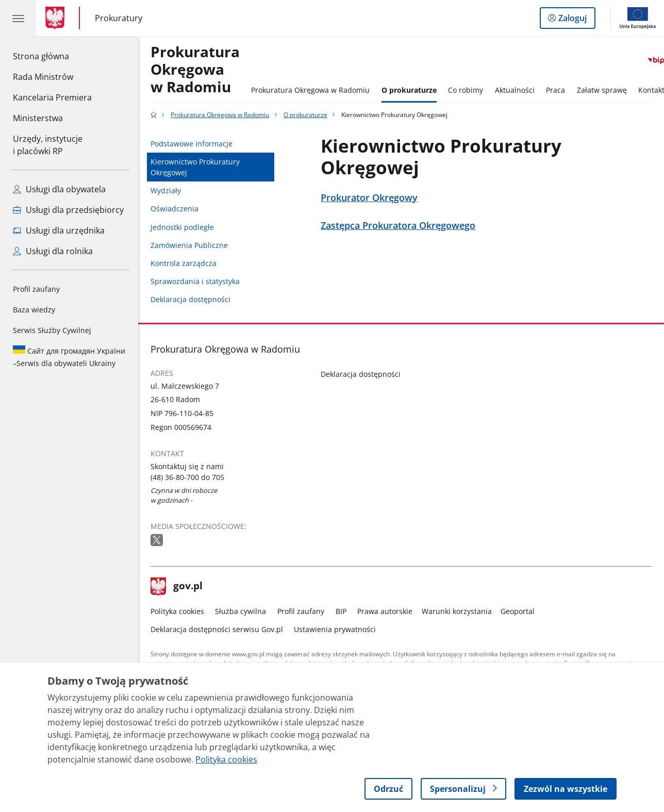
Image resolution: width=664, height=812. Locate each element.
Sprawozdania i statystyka (195, 281)
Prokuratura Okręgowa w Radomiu (195, 70)
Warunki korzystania (457, 611)
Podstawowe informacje (192, 144)
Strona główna (52, 56)
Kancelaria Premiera (52, 97)
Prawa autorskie (385, 611)
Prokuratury (119, 18)
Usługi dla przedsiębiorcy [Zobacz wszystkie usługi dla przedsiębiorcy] (68, 210)
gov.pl (177, 587)
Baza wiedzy (34, 310)
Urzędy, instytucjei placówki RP (48, 145)
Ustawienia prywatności (335, 629)
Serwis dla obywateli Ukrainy (69, 357)
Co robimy (466, 90)
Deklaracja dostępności (190, 299)
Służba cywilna (240, 611)
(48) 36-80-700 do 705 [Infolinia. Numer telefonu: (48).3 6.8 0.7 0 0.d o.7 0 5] (187, 477)
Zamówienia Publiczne (189, 245)
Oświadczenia (175, 209)
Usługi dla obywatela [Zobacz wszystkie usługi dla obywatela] (59, 189)
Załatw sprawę (602, 90)
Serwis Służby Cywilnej (52, 330)
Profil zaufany (36, 289)
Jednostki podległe (182, 227)
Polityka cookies (177, 611)
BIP (341, 611)
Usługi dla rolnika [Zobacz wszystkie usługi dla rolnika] (53, 251)
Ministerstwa (38, 118)
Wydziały (166, 190)
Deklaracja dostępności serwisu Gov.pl (217, 629)
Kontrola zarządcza (184, 263)
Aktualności (515, 90)
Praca (555, 90)
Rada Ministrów (43, 77)
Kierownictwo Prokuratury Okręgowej (195, 167)
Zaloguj (576, 20)
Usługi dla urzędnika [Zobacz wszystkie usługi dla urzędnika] (59, 230)
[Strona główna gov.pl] (57, 18)
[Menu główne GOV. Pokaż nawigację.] (18, 18)
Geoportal (518, 611)
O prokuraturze (409, 90)
